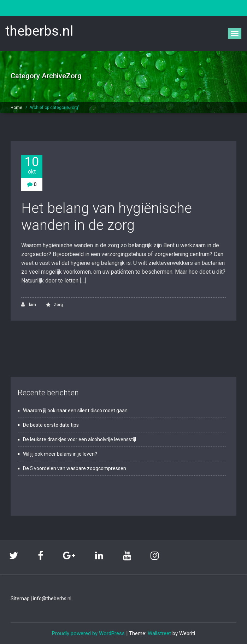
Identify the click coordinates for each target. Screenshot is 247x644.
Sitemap (20, 599)
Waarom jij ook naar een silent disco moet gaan (75, 411)
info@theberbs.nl (52, 599)
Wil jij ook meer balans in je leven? (60, 454)
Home (16, 108)
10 (32, 165)
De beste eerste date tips (51, 425)
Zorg (58, 305)
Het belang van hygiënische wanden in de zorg (107, 217)
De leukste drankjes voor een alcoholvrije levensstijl (80, 439)
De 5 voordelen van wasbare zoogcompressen (75, 468)
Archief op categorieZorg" (54, 108)
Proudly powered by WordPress (88, 633)
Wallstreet (159, 633)
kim (29, 305)
